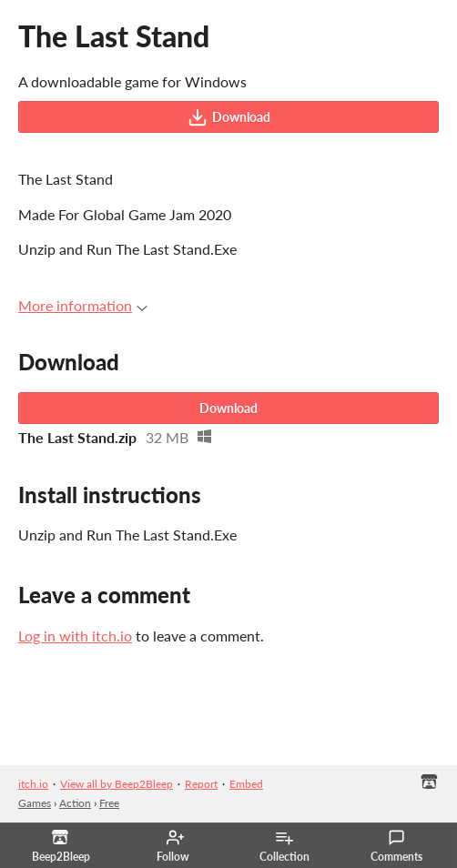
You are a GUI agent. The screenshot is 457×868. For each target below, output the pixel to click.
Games (35, 803)
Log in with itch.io (75, 636)
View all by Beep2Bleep (117, 784)
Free (109, 803)
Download (229, 117)
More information (83, 305)
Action (75, 803)
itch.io (33, 784)
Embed (246, 784)
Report (201, 784)
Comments (396, 846)
